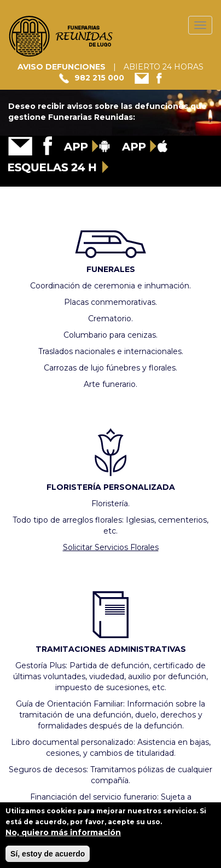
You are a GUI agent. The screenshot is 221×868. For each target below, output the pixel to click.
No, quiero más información (63, 836)
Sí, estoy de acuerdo (48, 858)
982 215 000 (99, 78)
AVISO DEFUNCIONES (62, 67)
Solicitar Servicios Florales (111, 547)
